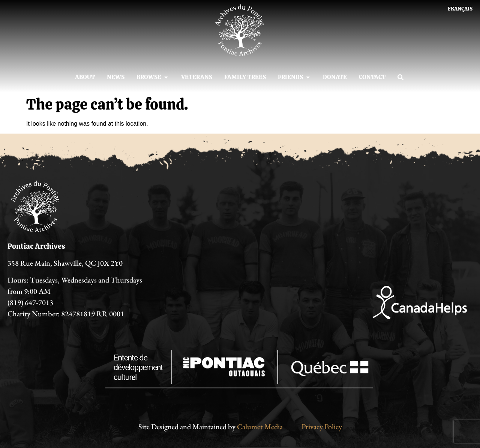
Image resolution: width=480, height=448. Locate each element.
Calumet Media (260, 427)
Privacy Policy (322, 427)
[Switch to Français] (460, 9)
